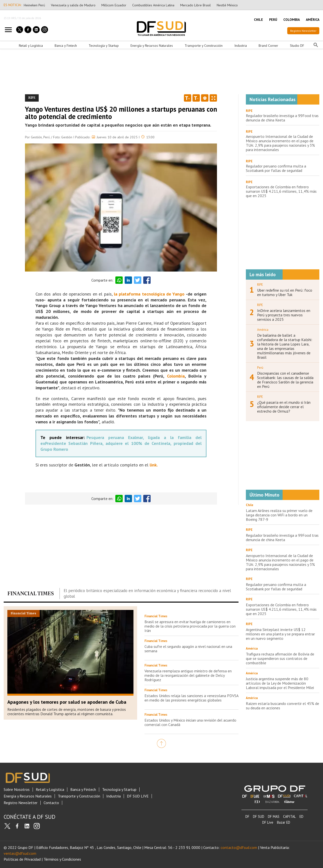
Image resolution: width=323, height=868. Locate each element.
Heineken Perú (34, 5)
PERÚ (273, 20)
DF (247, 816)
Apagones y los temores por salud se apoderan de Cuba (67, 702)
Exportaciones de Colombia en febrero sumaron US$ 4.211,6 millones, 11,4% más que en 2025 (281, 191)
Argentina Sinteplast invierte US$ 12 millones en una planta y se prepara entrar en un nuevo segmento (280, 634)
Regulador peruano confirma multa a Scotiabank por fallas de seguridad (276, 168)
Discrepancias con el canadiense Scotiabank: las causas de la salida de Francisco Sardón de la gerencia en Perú (285, 380)
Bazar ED (284, 822)
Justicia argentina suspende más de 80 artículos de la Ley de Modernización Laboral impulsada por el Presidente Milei (280, 683)
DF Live (268, 822)
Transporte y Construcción (204, 46)
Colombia (176, 376)
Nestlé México (227, 5)
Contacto (51, 803)
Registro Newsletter (303, 31)
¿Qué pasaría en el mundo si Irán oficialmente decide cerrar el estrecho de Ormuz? (284, 407)
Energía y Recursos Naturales (152, 46)
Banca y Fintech (66, 46)
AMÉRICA (313, 20)
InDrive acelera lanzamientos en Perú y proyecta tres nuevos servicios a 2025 (284, 315)
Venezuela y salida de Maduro (73, 5)
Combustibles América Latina (153, 5)
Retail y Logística (31, 46)
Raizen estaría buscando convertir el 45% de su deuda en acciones (282, 706)
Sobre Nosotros (17, 790)
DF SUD (259, 816)
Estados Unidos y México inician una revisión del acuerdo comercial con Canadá (190, 722)
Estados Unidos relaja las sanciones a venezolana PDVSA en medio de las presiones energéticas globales (191, 698)
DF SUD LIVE (138, 796)
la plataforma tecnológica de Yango (149, 294)
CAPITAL (289, 816)
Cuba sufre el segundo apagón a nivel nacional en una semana (188, 649)
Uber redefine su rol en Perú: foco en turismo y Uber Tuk (285, 292)
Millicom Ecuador (114, 5)
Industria (241, 46)
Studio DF (297, 46)
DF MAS (274, 816)
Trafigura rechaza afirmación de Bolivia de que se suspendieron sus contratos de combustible (280, 658)
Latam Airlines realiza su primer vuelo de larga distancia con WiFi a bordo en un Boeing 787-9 (279, 515)
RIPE (249, 111)
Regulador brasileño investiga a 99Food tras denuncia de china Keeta (282, 118)
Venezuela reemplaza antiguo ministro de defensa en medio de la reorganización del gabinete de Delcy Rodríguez (188, 675)
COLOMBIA (292, 20)
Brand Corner (268, 46)
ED (301, 816)
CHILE (258, 20)
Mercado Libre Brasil (196, 5)
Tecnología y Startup (104, 46)
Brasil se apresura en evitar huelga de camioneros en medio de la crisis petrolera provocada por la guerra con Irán (190, 626)
